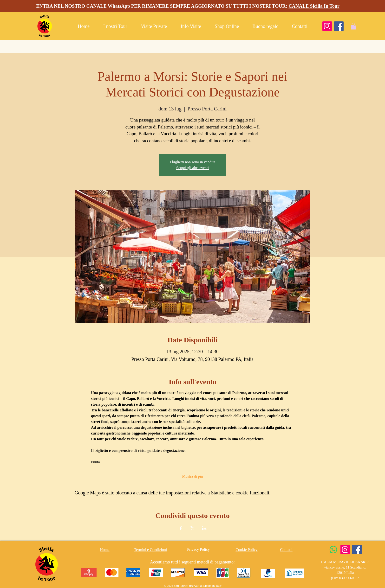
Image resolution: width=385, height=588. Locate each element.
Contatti (286, 550)
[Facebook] (339, 26)
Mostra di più (192, 476)
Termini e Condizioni (151, 550)
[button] (353, 26)
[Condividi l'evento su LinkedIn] (204, 528)
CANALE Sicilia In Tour (314, 6)
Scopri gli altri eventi (193, 168)
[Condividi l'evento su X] (192, 528)
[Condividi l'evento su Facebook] (181, 528)
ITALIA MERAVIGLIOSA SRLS (345, 562)
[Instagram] (327, 26)
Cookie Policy (246, 550)
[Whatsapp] (333, 550)
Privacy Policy (198, 549)
